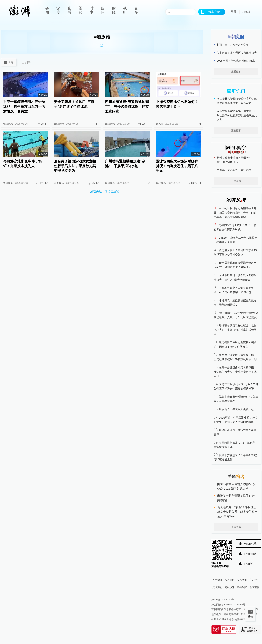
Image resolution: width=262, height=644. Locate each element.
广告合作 (254, 580)
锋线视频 (8, 124)
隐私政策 (230, 587)
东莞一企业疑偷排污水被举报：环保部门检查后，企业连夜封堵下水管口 (235, 372)
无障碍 (246, 12)
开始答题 (236, 181)
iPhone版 (250, 554)
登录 (234, 12)
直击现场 (59, 183)
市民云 (160, 124)
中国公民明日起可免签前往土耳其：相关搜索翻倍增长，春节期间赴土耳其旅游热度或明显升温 (235, 213)
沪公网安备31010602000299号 (228, 605)
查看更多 (236, 72)
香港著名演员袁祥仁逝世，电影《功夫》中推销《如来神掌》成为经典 (235, 330)
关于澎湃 (217, 580)
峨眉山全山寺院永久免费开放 (236, 409)
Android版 (250, 543)
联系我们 (242, 580)
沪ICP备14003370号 (223, 600)
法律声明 (217, 587)
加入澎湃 (230, 580)
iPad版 (248, 564)
